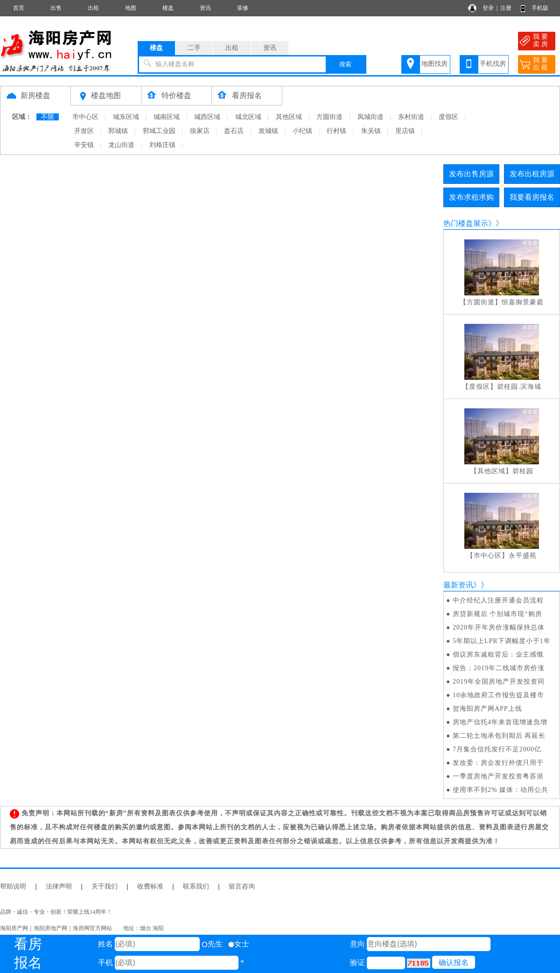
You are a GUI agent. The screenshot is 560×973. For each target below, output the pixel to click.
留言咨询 (242, 886)
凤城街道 (371, 117)
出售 (56, 8)
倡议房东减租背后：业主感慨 (498, 654)
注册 (506, 8)
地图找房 (434, 64)
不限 (48, 117)
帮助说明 (13, 886)
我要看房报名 (532, 197)
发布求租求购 (471, 197)
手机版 (540, 8)
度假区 (448, 117)
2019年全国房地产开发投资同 (499, 682)
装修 (243, 8)
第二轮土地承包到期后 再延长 (499, 736)
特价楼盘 (176, 95)
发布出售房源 (471, 174)
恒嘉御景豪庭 (523, 302)
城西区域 (207, 117)
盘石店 (234, 131)
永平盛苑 (523, 556)
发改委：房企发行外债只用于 (498, 763)
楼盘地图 (106, 95)
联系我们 (196, 886)
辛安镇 (84, 145)
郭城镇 (118, 131)
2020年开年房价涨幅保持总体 (499, 627)
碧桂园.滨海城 (519, 387)
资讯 (205, 8)
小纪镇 (302, 131)
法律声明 (59, 886)
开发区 (84, 131)
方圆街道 (329, 117)
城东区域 (126, 117)
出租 (93, 8)
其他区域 (289, 117)
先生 (212, 944)
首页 (19, 8)
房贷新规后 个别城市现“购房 (497, 614)
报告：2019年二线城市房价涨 (499, 668)
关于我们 (105, 886)
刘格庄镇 (162, 145)
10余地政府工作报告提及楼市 (498, 695)
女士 (239, 944)
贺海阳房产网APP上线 (487, 709)
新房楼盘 (35, 95)
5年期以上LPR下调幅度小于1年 (502, 641)
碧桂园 (523, 471)
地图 (131, 8)
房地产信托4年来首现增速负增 (500, 722)
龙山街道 (121, 145)
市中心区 (85, 117)
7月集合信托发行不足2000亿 (497, 749)
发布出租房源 (532, 174)
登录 (488, 8)
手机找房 (493, 64)
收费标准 (150, 886)
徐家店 (200, 131)
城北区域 (248, 117)
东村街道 (411, 117)
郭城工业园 (159, 131)
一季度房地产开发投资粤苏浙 (498, 776)
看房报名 (247, 95)
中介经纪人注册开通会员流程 (498, 600)
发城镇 (268, 131)
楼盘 (168, 8)
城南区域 (167, 117)
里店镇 (405, 131)
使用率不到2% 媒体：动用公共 (500, 790)
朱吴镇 (371, 131)
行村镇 (336, 131)
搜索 (345, 64)
